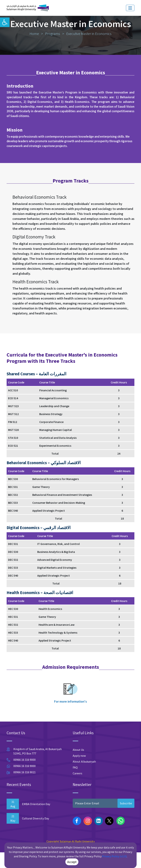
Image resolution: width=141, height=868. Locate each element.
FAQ (75, 783)
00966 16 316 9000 (25, 775)
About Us (78, 766)
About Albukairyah (84, 777)
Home (34, 49)
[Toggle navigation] (130, 8)
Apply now (79, 771)
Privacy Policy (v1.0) (114, 856)
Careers (77, 789)
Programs (53, 49)
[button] (5, 22)
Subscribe (126, 819)
